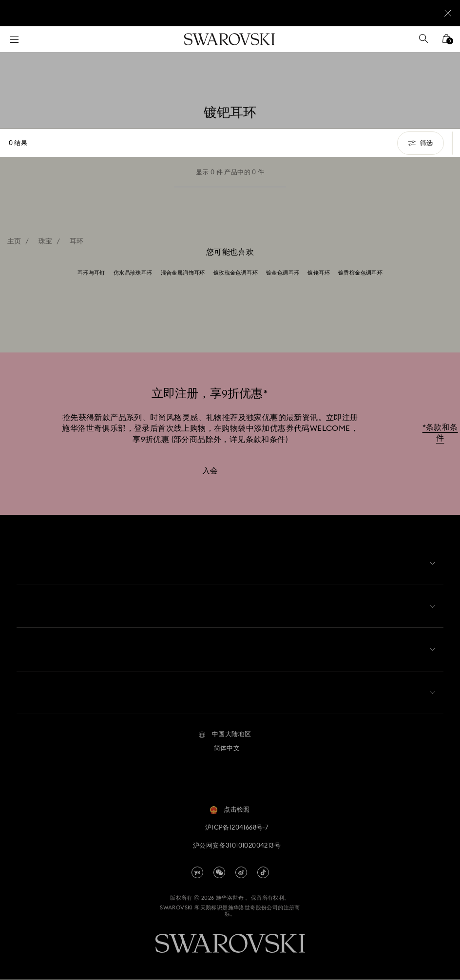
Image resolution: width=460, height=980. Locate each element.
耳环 (77, 241)
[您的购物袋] (446, 42)
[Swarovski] (230, 39)
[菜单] (14, 39)
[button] (225, 736)
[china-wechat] (219, 873)
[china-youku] (197, 873)
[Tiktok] (263, 873)
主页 (14, 241)
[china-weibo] (241, 873)
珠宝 (46, 241)
